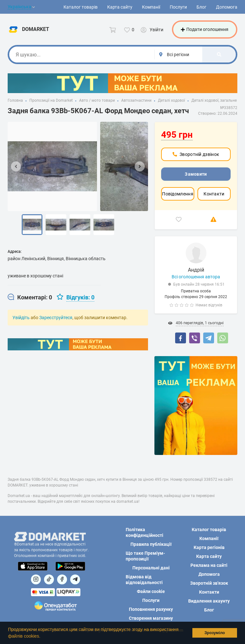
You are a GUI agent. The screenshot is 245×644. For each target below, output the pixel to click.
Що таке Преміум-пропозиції (145, 556)
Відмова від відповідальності (144, 580)
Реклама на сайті (209, 565)
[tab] (30, 298)
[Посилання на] (36, 579)
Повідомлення (178, 195)
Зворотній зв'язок (209, 583)
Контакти (214, 195)
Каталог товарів (81, 7)
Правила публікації (151, 544)
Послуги (178, 7)
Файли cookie (151, 591)
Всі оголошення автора (196, 278)
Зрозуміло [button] (215, 633)
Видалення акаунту (209, 601)
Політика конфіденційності (145, 532)
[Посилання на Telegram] (75, 579)
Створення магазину (151, 618)
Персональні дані (151, 568)
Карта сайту (120, 7)
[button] (42, 637)
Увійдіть (21, 318)
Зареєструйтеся (56, 318)
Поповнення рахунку (151, 609)
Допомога (227, 7)
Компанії (151, 7)
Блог (201, 7)
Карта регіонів (209, 547)
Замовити (196, 175)
